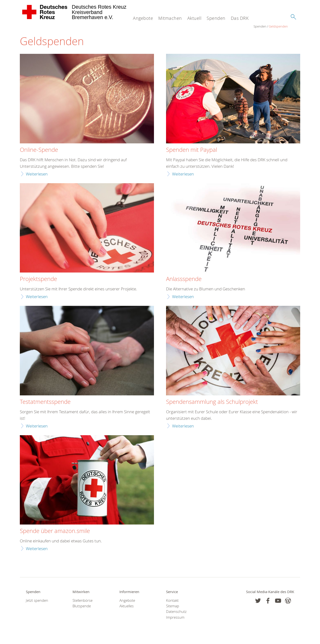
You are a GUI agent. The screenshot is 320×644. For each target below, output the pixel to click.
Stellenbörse (83, 601)
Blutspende (82, 606)
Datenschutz (176, 612)
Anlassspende (184, 279)
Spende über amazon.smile (55, 531)
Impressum (175, 617)
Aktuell (194, 18)
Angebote (143, 18)
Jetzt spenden (37, 601)
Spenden (216, 18)
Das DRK (240, 18)
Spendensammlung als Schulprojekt (212, 402)
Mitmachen (170, 18)
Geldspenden (45, 27)
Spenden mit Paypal (192, 150)
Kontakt (172, 601)
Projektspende (38, 279)
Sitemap (173, 606)
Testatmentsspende (45, 402)
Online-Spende (39, 150)
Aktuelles (127, 606)
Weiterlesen (37, 174)
